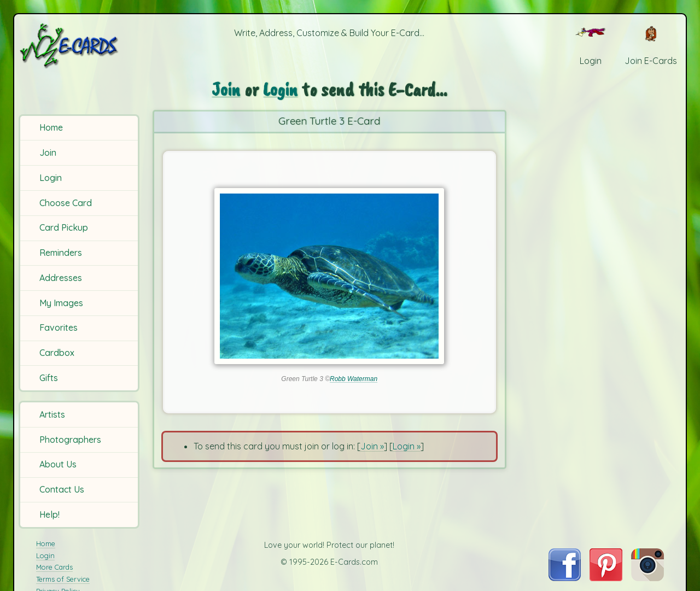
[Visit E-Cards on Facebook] (565, 578)
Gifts (49, 378)
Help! (49, 514)
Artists (52, 414)
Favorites (59, 327)
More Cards (54, 567)
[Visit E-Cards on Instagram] (647, 578)
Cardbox (57, 353)
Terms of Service (63, 579)
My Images (61, 303)
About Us (58, 464)
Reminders (61, 253)
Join (48, 153)
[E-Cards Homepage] (81, 46)
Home (51, 127)
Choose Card (66, 203)
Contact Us (62, 489)
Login (51, 178)
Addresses (61, 278)
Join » (372, 446)
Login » (407, 446)
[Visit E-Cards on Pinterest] (606, 578)
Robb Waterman (354, 379)
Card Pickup (64, 227)
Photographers (70, 440)
